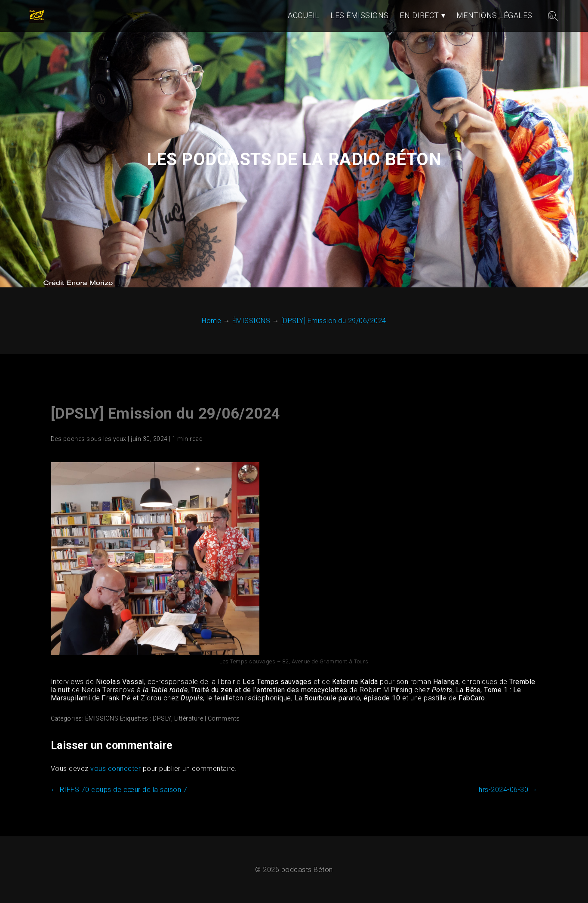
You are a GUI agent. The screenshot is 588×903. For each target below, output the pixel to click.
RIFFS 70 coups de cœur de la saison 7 (119, 790)
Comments (224, 718)
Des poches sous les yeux (89, 439)
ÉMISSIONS (102, 718)
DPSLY (162, 718)
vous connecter (115, 769)
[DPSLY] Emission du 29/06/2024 (166, 414)
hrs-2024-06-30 (508, 790)
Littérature (189, 718)
